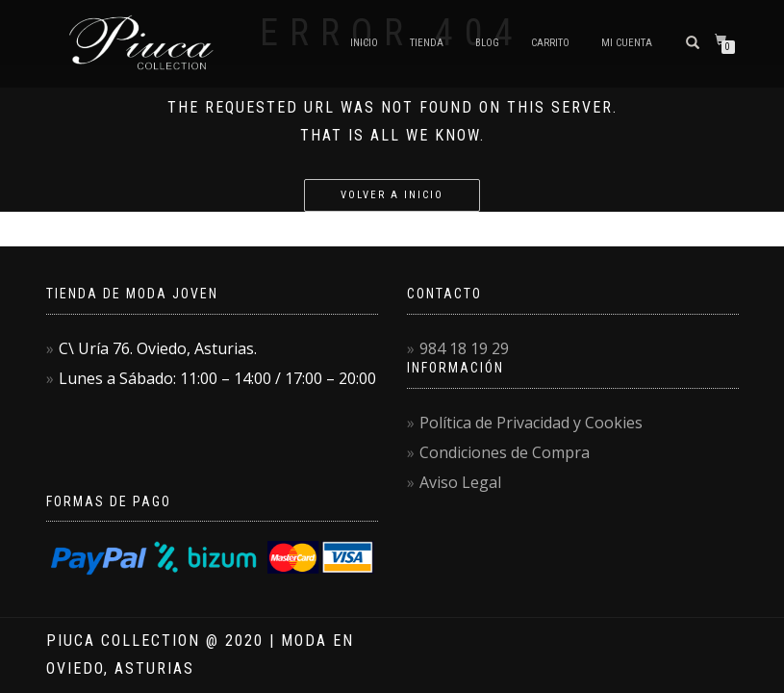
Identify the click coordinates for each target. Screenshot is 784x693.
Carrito (550, 43)
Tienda (427, 43)
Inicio (364, 43)
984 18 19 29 (464, 348)
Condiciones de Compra (505, 452)
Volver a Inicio (392, 195)
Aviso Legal (460, 482)
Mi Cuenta (627, 43)
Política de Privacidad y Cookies (531, 423)
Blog (487, 43)
